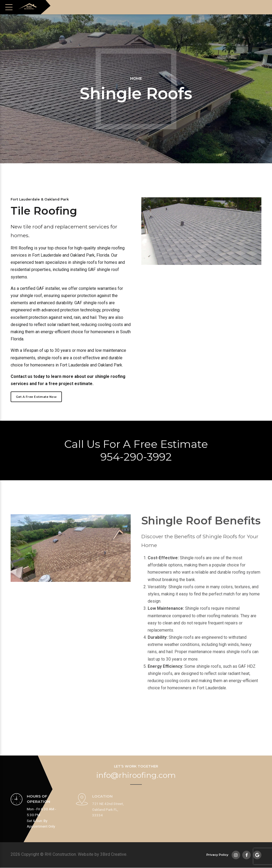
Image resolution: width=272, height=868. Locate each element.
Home (136, 78)
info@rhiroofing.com (136, 775)
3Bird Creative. (114, 855)
